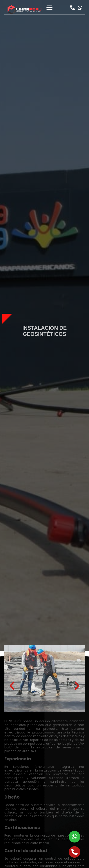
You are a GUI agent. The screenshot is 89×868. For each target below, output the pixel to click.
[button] (50, 7)
